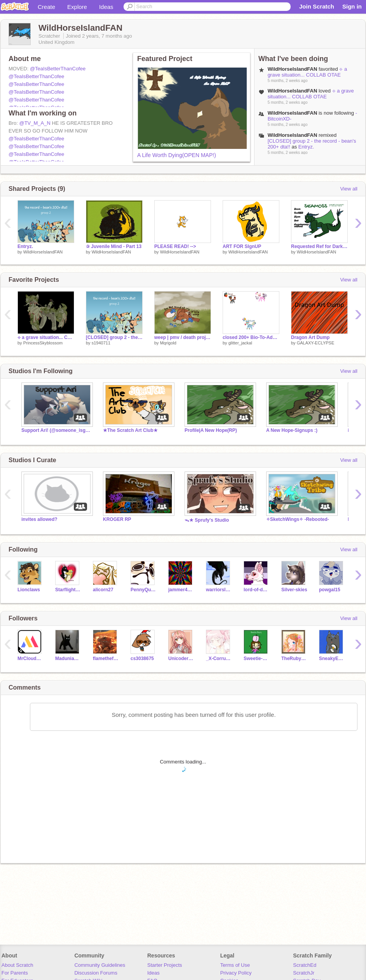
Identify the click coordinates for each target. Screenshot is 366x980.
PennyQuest (144, 590)
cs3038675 (142, 659)
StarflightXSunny (68, 590)
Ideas (106, 7)
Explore (77, 7)
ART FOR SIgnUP (242, 246)
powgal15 (330, 590)
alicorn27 (103, 590)
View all (349, 189)
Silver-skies (294, 590)
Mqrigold (168, 343)
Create (46, 7)
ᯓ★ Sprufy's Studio (207, 520)
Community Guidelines (100, 965)
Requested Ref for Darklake (319, 246)
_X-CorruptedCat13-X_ (219, 659)
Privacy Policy (236, 973)
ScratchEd (305, 965)
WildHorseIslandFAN (43, 252)
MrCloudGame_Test (31, 659)
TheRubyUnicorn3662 (294, 659)
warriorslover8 (219, 590)
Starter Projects (165, 965)
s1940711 (101, 343)
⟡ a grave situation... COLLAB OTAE (308, 72)
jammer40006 (181, 590)
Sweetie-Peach (257, 659)
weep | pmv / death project (183, 337)
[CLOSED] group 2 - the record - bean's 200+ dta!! (114, 337)
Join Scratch (317, 6)
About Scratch (17, 965)
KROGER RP (117, 519)
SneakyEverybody (332, 659)
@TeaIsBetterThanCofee (58, 69)
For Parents (15, 973)
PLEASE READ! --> (175, 246)
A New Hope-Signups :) (292, 430)
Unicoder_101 (181, 659)
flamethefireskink (106, 659)
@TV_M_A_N (35, 123)
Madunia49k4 (68, 659)
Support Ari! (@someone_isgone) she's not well (56, 430)
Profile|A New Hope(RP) (211, 430)
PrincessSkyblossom (43, 343)
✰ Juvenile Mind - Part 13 (114, 246)
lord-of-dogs (257, 590)
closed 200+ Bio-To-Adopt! (251, 337)
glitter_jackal (240, 343)
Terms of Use (235, 965)
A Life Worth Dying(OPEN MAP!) (177, 155)
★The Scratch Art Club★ (130, 430)
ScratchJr (304, 973)
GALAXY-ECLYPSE (316, 343)
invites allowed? (39, 519)
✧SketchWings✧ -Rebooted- (298, 519)
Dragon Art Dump (310, 337)
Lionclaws (29, 590)
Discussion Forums (96, 973)
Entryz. (306, 147)
